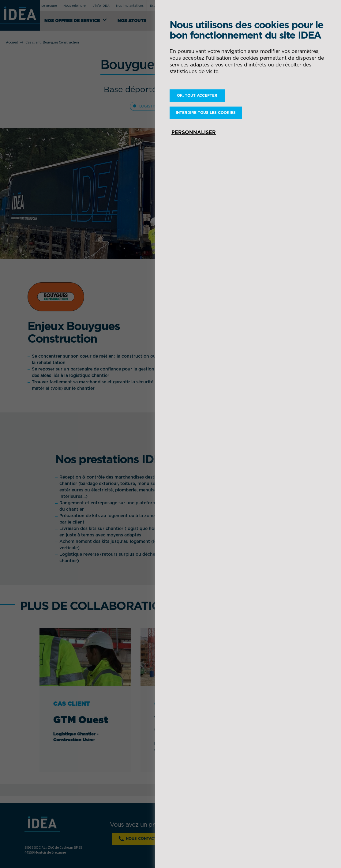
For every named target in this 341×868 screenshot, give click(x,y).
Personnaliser (194, 132)
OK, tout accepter (197, 95)
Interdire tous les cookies (206, 113)
